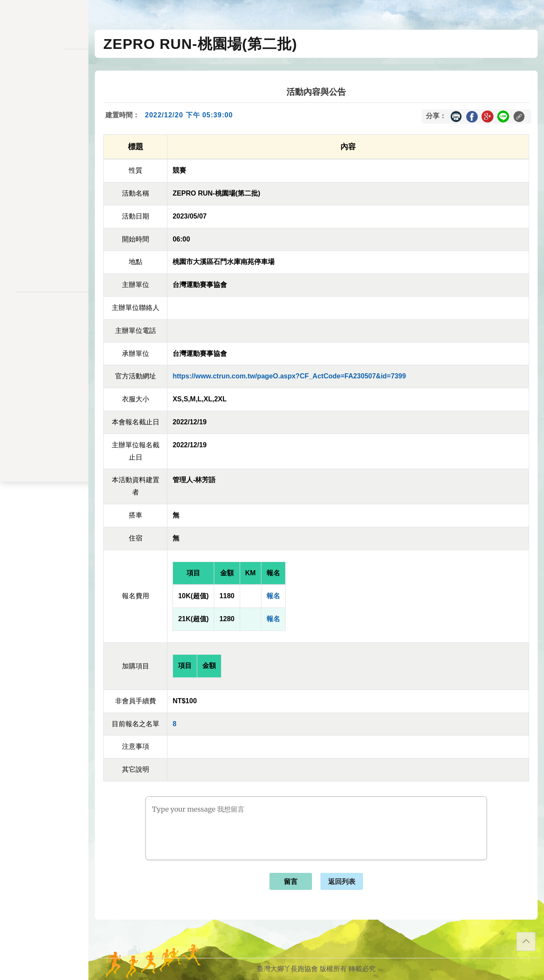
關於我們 (44, 243)
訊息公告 (44, 101)
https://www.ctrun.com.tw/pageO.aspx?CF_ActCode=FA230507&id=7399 (289, 376)
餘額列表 (44, 215)
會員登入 (44, 265)
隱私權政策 (44, 316)
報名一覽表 (44, 127)
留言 (291, 882)
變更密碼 (44, 163)
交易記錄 (44, 198)
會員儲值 (44, 145)
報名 (273, 596)
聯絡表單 (44, 330)
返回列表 (342, 882)
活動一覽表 (44, 83)
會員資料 (44, 180)
